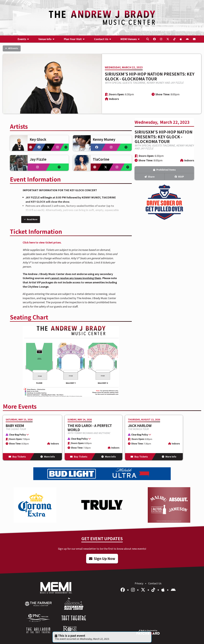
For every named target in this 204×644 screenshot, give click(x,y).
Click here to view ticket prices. (42, 242)
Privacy (139, 583)
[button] (31, 435)
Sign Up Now (102, 558)
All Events (12, 48)
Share (149, 177)
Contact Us (155, 583)
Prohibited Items (164, 170)
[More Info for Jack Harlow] (154, 438)
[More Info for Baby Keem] (32, 438)
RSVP (179, 177)
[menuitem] (23, 39)
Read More (31, 219)
